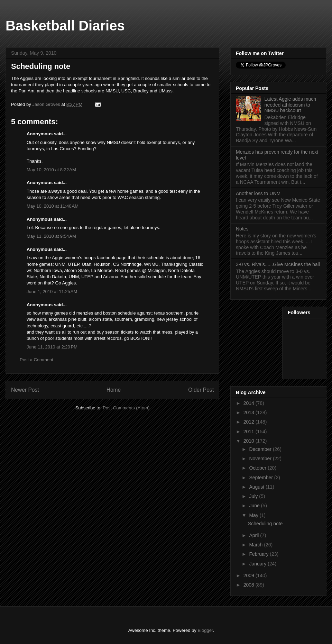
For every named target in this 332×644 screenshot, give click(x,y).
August (257, 487)
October (258, 468)
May (254, 515)
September (261, 478)
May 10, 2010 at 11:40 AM (53, 206)
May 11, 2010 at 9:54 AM (51, 236)
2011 (250, 432)
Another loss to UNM (258, 193)
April (255, 535)
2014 (250, 403)
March (256, 545)
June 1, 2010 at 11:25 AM (52, 292)
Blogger (205, 630)
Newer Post (25, 390)
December (261, 449)
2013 (250, 412)
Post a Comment (36, 360)
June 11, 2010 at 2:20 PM (52, 347)
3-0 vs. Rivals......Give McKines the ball (278, 264)
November (261, 459)
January (258, 564)
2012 (250, 422)
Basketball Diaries (65, 26)
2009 (250, 575)
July (254, 496)
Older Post (201, 390)
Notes (242, 229)
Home (114, 390)
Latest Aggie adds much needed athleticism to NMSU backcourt (290, 105)
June (255, 506)
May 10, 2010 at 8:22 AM (51, 170)
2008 (250, 585)
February (259, 554)
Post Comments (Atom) (126, 408)
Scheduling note (265, 524)
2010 (250, 441)
